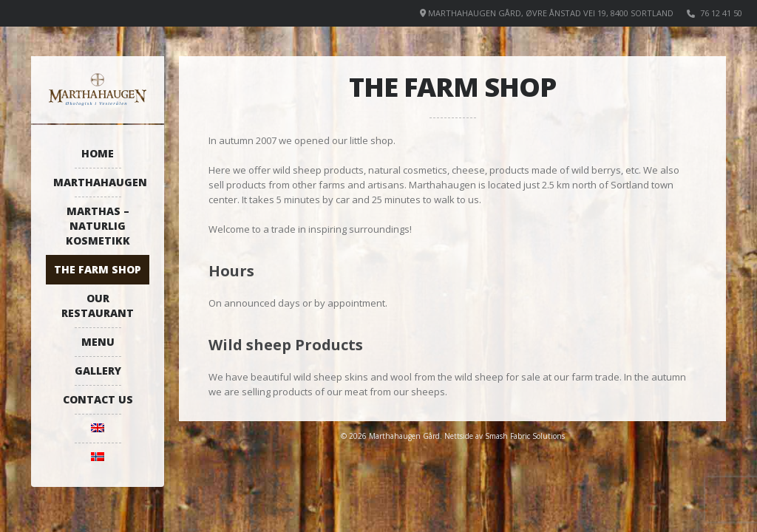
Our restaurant (98, 306)
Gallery (98, 371)
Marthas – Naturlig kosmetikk (98, 226)
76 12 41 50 (721, 13)
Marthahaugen (100, 182)
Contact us (98, 399)
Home (98, 153)
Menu (98, 342)
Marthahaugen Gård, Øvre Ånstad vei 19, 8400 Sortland (551, 13)
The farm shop (98, 269)
